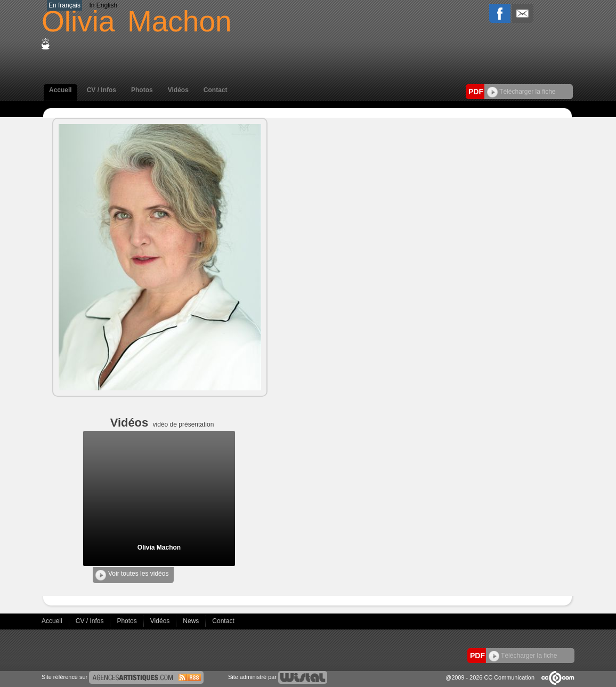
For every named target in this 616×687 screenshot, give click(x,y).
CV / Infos (102, 90)
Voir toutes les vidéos (132, 575)
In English (103, 5)
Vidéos (178, 90)
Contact (216, 90)
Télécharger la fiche (521, 92)
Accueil (60, 90)
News (192, 621)
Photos (142, 90)
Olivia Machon (159, 547)
